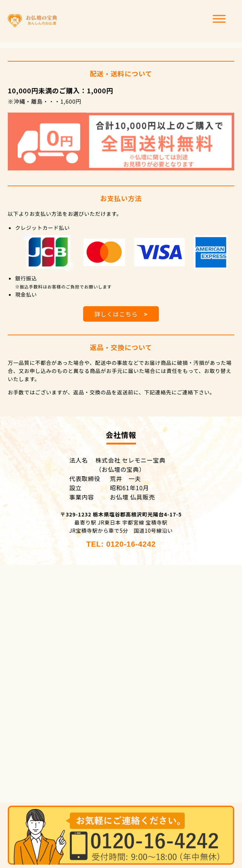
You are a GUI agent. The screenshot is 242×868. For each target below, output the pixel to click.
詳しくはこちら (121, 314)
